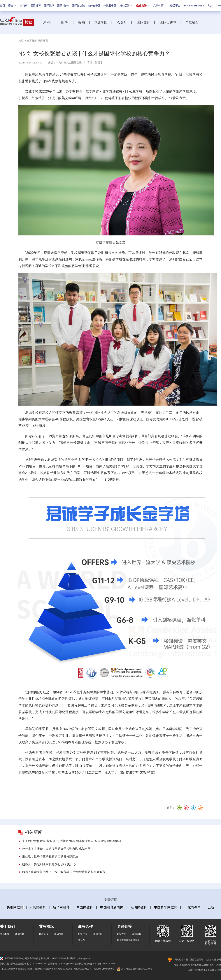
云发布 (81, 940)
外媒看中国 (110, 6)
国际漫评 (36, 6)
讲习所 (24, 6)
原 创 (48, 22)
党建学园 (100, 22)
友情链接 (137, 934)
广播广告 (83, 934)
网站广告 (98, 934)
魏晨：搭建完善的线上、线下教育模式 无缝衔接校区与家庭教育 (64, 872)
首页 (3, 6)
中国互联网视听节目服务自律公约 (17, 969)
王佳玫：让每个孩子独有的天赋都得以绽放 (50, 856)
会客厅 (121, 22)
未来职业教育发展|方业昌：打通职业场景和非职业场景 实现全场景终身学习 (72, 841)
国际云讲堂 (168, 22)
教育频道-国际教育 (37, 41)
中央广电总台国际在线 (69, 63)
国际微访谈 (78, 6)
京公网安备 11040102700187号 (134, 969)
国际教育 (143, 22)
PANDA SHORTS (194, 6)
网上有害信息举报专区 (128, 940)
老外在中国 (94, 6)
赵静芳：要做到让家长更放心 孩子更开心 (49, 864)
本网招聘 (20, 934)
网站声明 (122, 934)
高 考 (64, 22)
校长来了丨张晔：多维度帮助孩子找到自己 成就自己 (56, 849)
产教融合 (193, 22)
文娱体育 (160, 6)
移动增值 (59, 934)
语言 (13, 6)
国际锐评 (49, 6)
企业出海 (143, 6)
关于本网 (4, 934)
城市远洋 (126, 6)
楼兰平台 (175, 6)
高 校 (83, 22)
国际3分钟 (63, 6)
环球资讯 (43, 934)
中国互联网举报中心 (12, 958)
